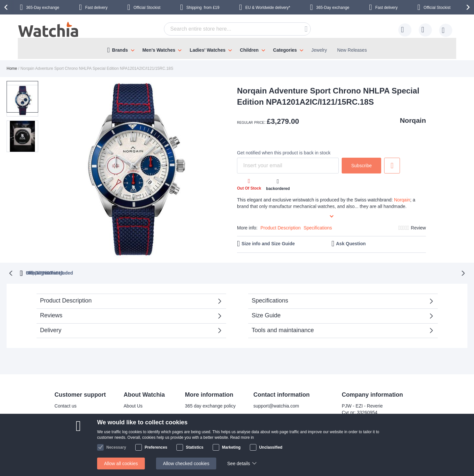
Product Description (280, 228)
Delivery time (68, 415)
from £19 (203, 8)
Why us (132, 415)
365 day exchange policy (210, 405)
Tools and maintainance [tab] (283, 330)
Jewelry (319, 50)
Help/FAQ (65, 435)
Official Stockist (147, 8)
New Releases (352, 50)
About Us (133, 405)
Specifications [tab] (270, 300)
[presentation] (7, 7)
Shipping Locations (74, 425)
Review (418, 228)
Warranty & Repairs (205, 425)
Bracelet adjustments (207, 415)
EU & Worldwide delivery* (268, 8)
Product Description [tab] (66, 300)
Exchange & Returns (76, 445)
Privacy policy (199, 435)
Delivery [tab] (51, 330)
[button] (22, 130)
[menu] (237, 48)
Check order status (204, 445)
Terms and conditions (145, 445)
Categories (285, 50)
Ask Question (351, 244)
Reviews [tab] (51, 315)
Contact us (66, 405)
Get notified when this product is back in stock (284, 153)
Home (12, 68)
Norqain (413, 120)
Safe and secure (141, 435)
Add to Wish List (392, 166)
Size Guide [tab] (266, 315)
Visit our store (138, 425)
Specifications (318, 228)
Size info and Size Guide (268, 244)
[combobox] (237, 29)
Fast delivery (96, 8)
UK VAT (213, 272)
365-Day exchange (43, 8)
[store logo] (49, 30)
